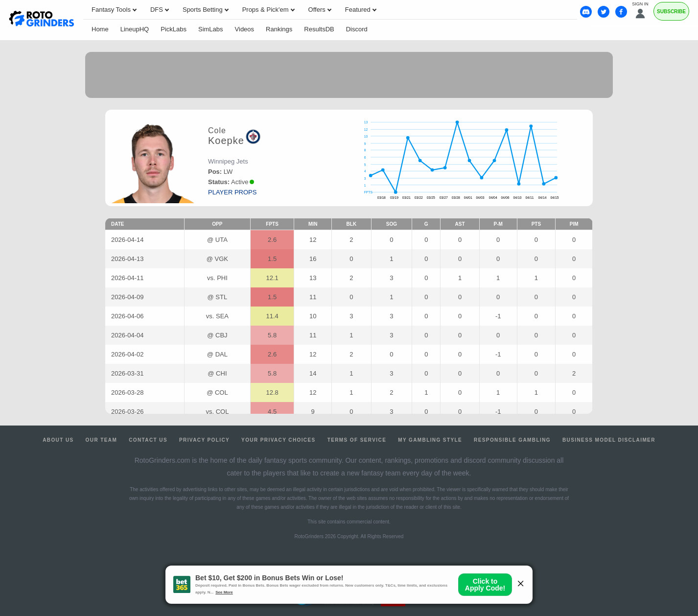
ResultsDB (319, 29)
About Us (58, 440)
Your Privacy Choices (279, 440)
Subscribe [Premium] (671, 12)
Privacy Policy (204, 440)
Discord (357, 29)
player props (232, 192)
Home (100, 29)
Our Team (102, 440)
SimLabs (211, 29)
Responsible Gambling (512, 440)
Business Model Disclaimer (609, 440)
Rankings (279, 29)
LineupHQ (135, 29)
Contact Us (148, 440)
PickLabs (174, 29)
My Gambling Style (430, 440)
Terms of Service (357, 440)
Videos (245, 29)
